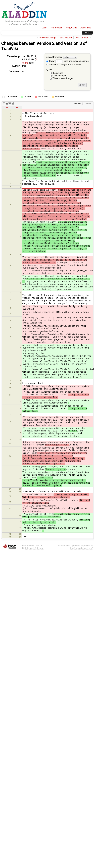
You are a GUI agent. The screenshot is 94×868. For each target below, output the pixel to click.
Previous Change (48, 38)
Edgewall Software (34, 548)
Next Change (82, 38)
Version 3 (73, 43)
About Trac (86, 28)
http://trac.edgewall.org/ (81, 548)
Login (44, 28)
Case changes (59, 76)
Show (51, 61)
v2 (7, 108)
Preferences (56, 28)
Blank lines (58, 73)
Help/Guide (71, 28)
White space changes (63, 78)
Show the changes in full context (64, 65)
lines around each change (72, 61)
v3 (17, 108)
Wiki (87, 33)
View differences (54, 57)
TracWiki (10, 49)
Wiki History (66, 38)
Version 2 (45, 43)
